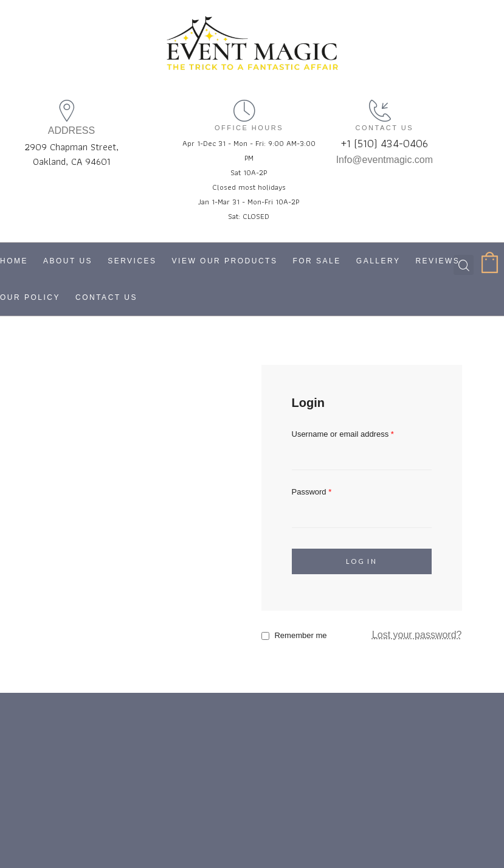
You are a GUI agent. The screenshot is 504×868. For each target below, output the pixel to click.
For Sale (316, 261)
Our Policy (30, 297)
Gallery (378, 261)
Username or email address (343, 434)
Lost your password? (417, 635)
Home (14, 261)
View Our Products (225, 261)
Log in (361, 561)
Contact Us (106, 297)
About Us (68, 261)
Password (312, 492)
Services (132, 261)
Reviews (437, 261)
